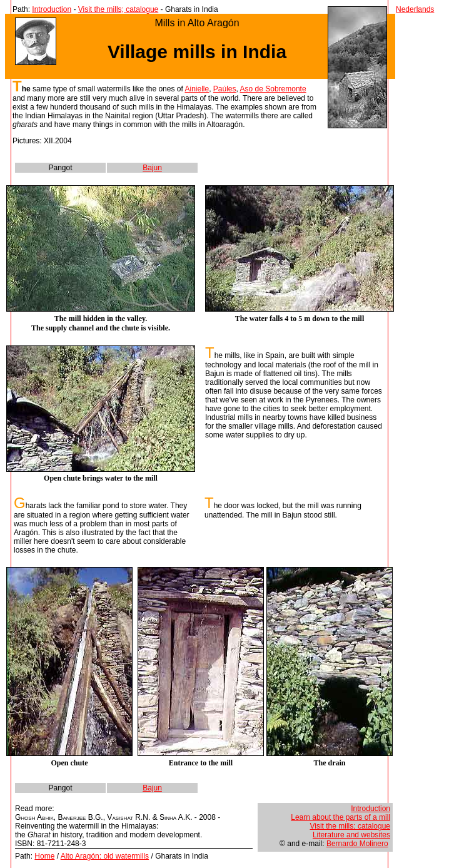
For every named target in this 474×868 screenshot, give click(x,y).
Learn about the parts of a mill (340, 817)
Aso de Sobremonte (273, 89)
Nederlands (415, 9)
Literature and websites (351, 835)
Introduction (52, 9)
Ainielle (197, 89)
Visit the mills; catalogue (119, 9)
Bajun (152, 168)
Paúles (225, 89)
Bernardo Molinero (357, 844)
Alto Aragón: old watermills (105, 856)
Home (44, 856)
